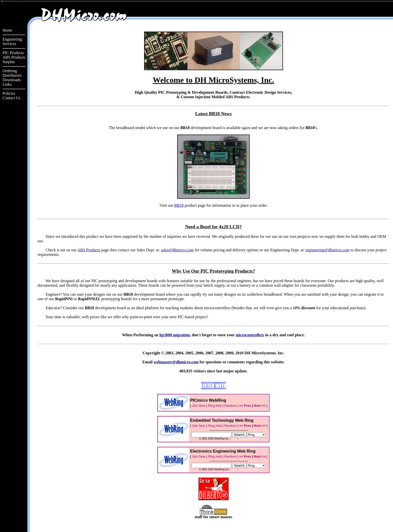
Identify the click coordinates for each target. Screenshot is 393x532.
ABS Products (14, 57)
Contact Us (12, 98)
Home (7, 30)
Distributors (12, 75)
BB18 (179, 205)
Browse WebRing (249, 439)
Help (234, 439)
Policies (9, 93)
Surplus (9, 62)
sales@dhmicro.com (177, 250)
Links (7, 84)
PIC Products (13, 53)
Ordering (10, 71)
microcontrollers (250, 335)
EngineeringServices (12, 41)
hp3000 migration (175, 335)
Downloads (12, 80)
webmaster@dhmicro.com (176, 362)
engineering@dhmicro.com (327, 250)
